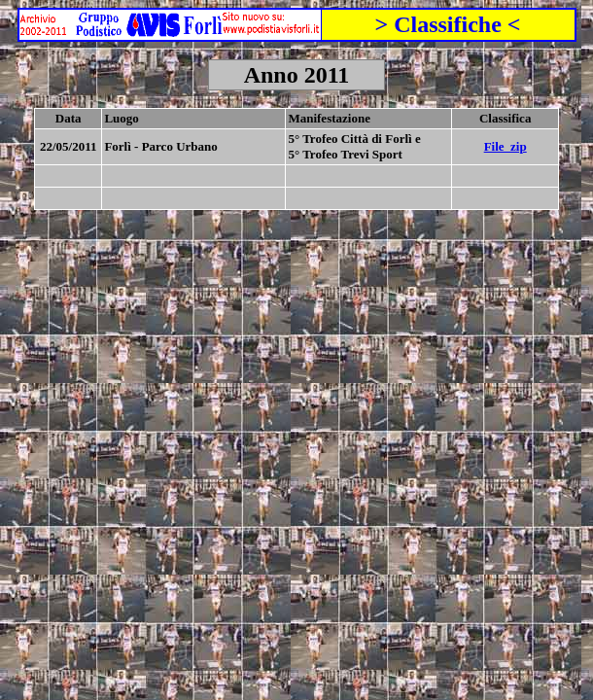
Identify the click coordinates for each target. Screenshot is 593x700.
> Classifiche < (447, 24)
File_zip (506, 146)
